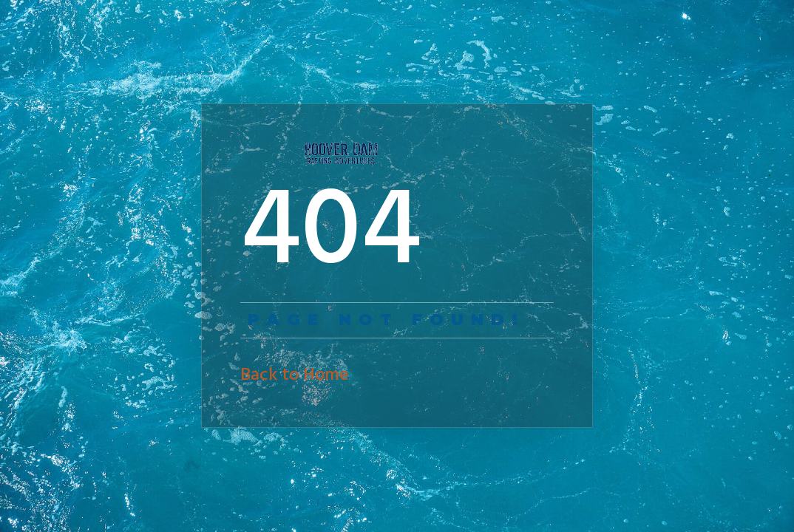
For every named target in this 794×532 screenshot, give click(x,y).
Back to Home (295, 375)
